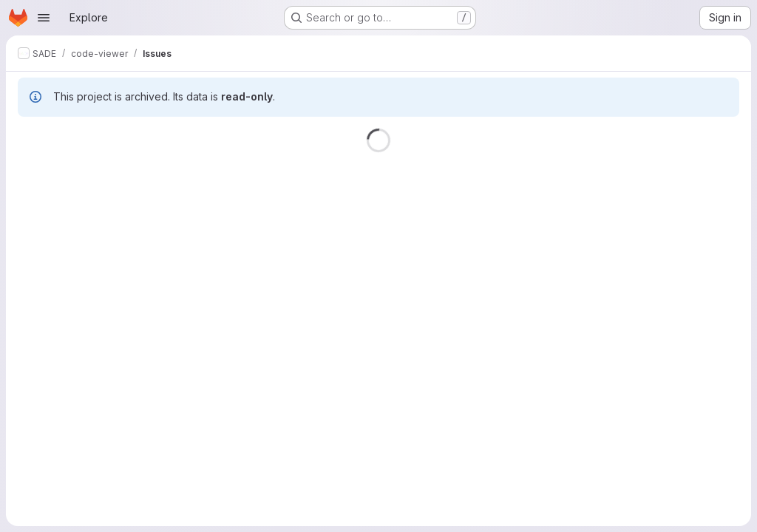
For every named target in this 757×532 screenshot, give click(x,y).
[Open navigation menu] (44, 18)
